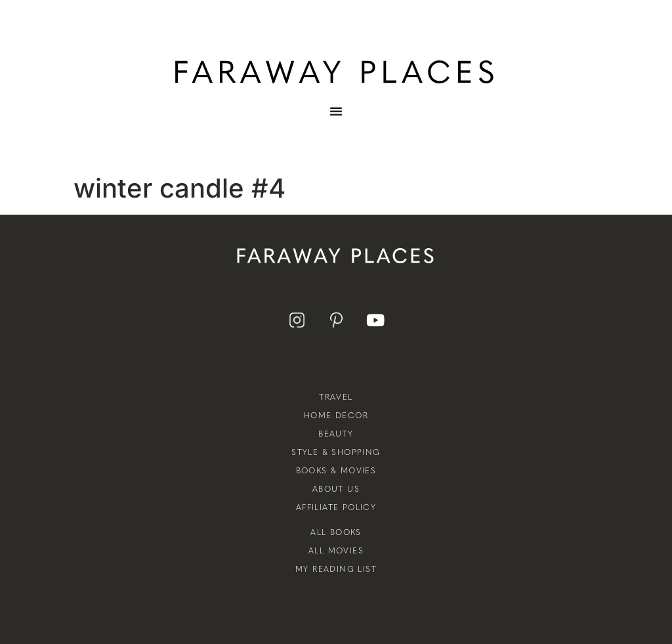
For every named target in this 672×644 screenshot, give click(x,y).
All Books (336, 532)
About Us (336, 489)
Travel (336, 397)
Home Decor (336, 416)
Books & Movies (336, 471)
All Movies (336, 551)
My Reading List (336, 569)
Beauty (336, 434)
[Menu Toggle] (336, 121)
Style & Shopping (336, 452)
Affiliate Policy (336, 507)
